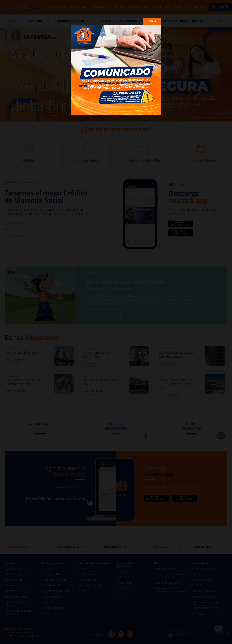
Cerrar (152, 21)
